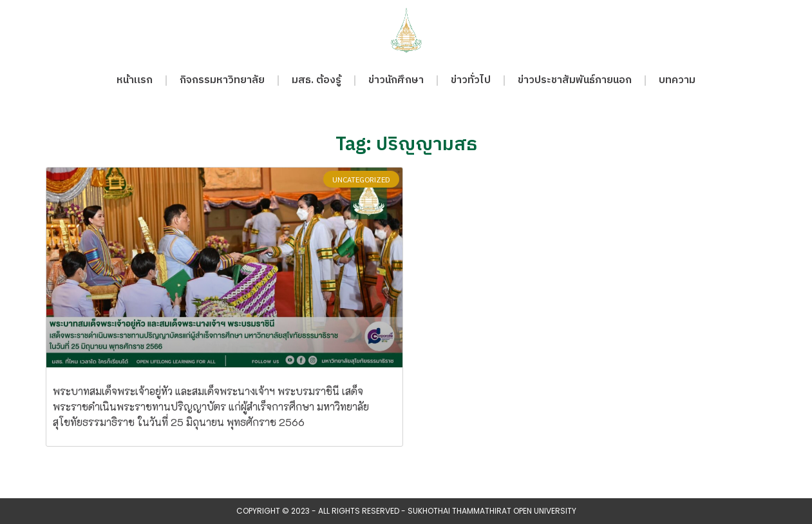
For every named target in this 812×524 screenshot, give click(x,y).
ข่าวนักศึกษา (396, 80)
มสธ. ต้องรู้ (316, 80)
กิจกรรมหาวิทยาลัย (222, 80)
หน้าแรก (135, 80)
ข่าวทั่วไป (471, 80)
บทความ (677, 80)
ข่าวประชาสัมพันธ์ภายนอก (575, 80)
